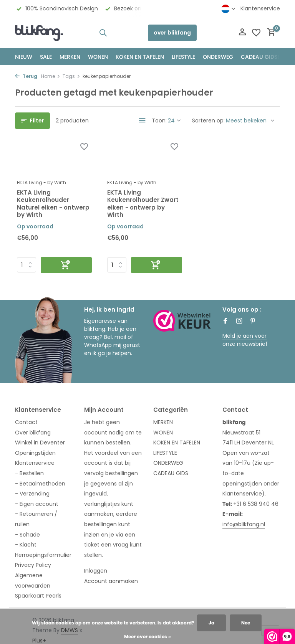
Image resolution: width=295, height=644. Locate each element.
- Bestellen (29, 473)
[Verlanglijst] (256, 33)
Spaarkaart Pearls (38, 596)
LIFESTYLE (165, 453)
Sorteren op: (208, 121)
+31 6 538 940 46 (256, 504)
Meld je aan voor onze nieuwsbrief (245, 340)
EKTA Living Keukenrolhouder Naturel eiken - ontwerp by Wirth (53, 204)
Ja (211, 623)
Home (51, 76)
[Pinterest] (253, 322)
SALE (46, 57)
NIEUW (24, 57)
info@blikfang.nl (244, 524)
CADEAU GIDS (171, 473)
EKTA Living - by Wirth (41, 182)
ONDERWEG (218, 57)
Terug (26, 76)
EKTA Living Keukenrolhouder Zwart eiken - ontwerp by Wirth (143, 204)
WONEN (98, 57)
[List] (143, 121)
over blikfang (172, 33)
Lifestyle (183, 57)
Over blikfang (33, 433)
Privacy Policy (33, 565)
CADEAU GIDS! (260, 57)
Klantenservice (260, 8)
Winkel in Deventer (40, 443)
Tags (71, 76)
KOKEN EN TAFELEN (140, 57)
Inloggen (96, 571)
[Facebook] (225, 322)
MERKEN (70, 57)
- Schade (27, 535)
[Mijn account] (242, 33)
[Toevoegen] (66, 265)
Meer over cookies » (147, 637)
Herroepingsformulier (43, 555)
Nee (246, 623)
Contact (26, 422)
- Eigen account (37, 504)
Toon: (159, 121)
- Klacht (26, 545)
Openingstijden (35, 453)
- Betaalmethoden (40, 484)
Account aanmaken (111, 581)
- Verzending (32, 494)
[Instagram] (239, 322)
